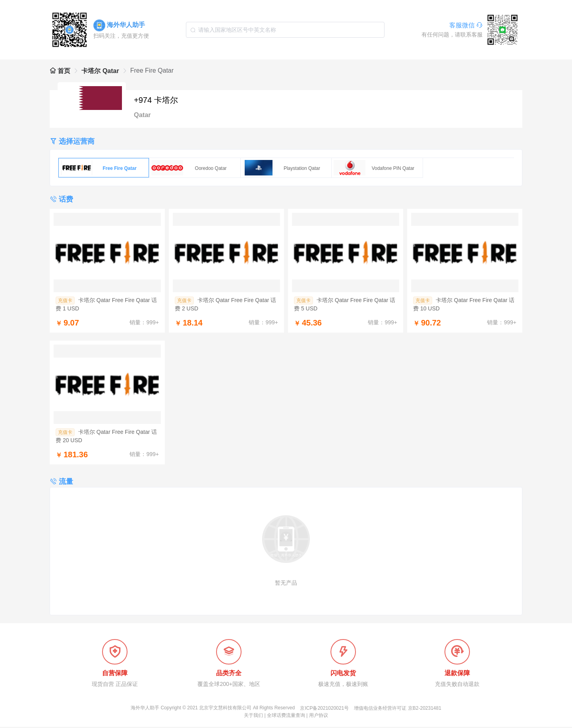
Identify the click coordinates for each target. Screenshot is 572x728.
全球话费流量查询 (286, 716)
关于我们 (253, 716)
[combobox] (285, 30)
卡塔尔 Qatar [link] (100, 71)
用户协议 (319, 716)
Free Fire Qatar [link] (152, 70)
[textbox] (285, 30)
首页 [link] (60, 71)
